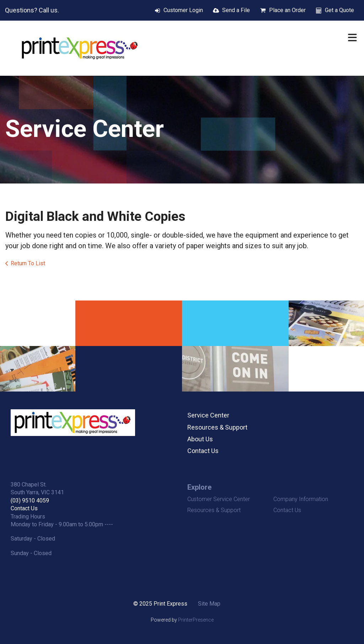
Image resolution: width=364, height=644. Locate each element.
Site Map (209, 604)
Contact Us (203, 451)
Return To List (28, 263)
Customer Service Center (219, 499)
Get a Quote (339, 10)
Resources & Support (217, 427)
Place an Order (287, 10)
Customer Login (183, 10)
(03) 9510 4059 (30, 501)
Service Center (208, 415)
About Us (200, 439)
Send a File (236, 10)
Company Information (301, 499)
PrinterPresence (196, 620)
